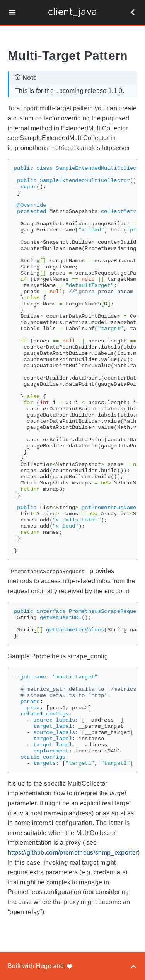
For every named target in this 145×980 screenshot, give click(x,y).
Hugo (44, 966)
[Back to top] (133, 966)
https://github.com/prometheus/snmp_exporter (73, 853)
